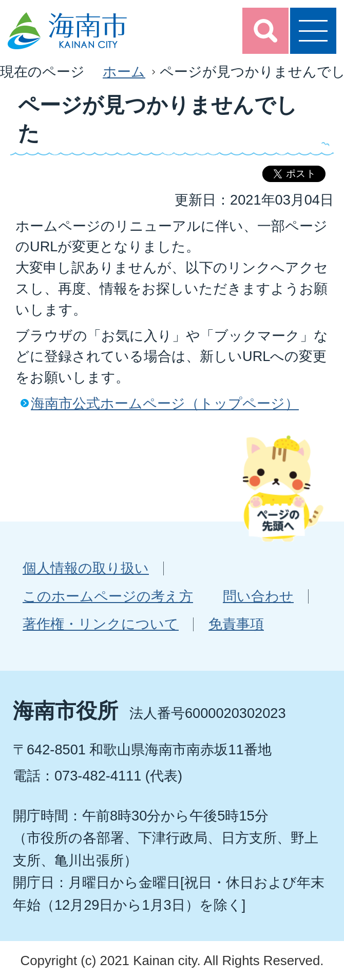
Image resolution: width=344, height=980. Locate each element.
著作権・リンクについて (101, 624)
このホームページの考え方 (108, 596)
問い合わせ (258, 596)
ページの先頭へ (283, 488)
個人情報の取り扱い (86, 568)
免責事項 (236, 624)
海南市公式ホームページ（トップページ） (165, 403)
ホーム (124, 72)
